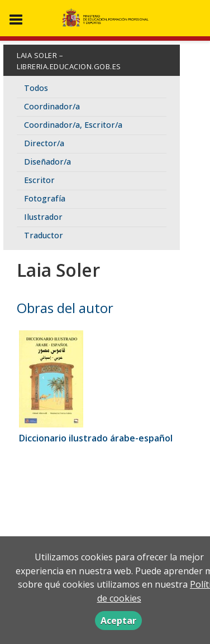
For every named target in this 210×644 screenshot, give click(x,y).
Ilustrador (43, 217)
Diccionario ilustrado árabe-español (96, 438)
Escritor (39, 180)
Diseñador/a (47, 162)
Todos (36, 88)
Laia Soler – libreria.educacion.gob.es (69, 61)
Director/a (44, 143)
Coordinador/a (52, 106)
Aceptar (118, 621)
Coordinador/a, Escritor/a (73, 125)
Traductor (44, 235)
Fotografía (45, 198)
